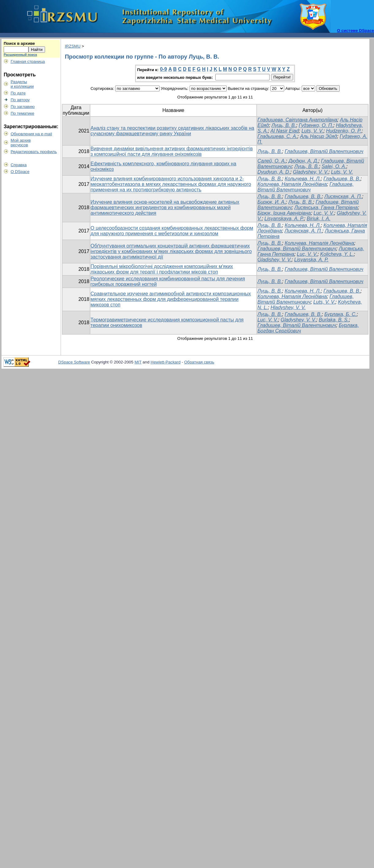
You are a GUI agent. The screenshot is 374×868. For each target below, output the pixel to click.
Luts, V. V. (312, 131)
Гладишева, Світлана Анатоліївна (297, 120)
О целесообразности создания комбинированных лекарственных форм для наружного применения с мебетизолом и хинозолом (172, 231)
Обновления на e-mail (31, 134)
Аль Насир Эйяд (318, 136)
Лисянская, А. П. (343, 196)
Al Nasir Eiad (285, 131)
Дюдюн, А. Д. (303, 161)
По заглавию (23, 107)
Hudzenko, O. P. (344, 131)
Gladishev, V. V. (274, 260)
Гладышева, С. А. (277, 136)
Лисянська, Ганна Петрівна (326, 207)
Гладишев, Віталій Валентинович (324, 151)
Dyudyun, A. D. (274, 172)
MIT (138, 362)
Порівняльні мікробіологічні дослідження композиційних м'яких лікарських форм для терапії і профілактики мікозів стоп (162, 269)
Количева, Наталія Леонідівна (292, 184)
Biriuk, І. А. (318, 219)
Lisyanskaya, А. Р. (284, 219)
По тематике (23, 113)
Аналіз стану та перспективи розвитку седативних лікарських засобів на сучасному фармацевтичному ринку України (172, 131)
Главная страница (28, 61)
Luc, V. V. (324, 213)
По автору (20, 100)
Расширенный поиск (20, 55)
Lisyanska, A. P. (312, 260)
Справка (19, 165)
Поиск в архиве (19, 43)
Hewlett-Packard (166, 362)
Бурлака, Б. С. (340, 314)
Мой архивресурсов (21, 143)
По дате (18, 93)
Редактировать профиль (34, 152)
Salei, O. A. (334, 166)
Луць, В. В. (284, 125)
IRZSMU (73, 46)
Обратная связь (199, 362)
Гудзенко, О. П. (316, 125)
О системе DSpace (355, 31)
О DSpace (20, 172)
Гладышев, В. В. (342, 179)
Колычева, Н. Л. (303, 179)
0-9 (163, 69)
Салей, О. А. (272, 161)
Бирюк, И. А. (271, 202)
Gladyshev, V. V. (311, 172)
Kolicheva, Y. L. (337, 254)
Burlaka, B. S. (334, 320)
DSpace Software (74, 362)
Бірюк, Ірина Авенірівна (284, 213)
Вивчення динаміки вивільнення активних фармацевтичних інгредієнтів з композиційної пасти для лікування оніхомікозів (172, 151)
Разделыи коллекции (22, 84)
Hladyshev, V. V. (288, 307)
